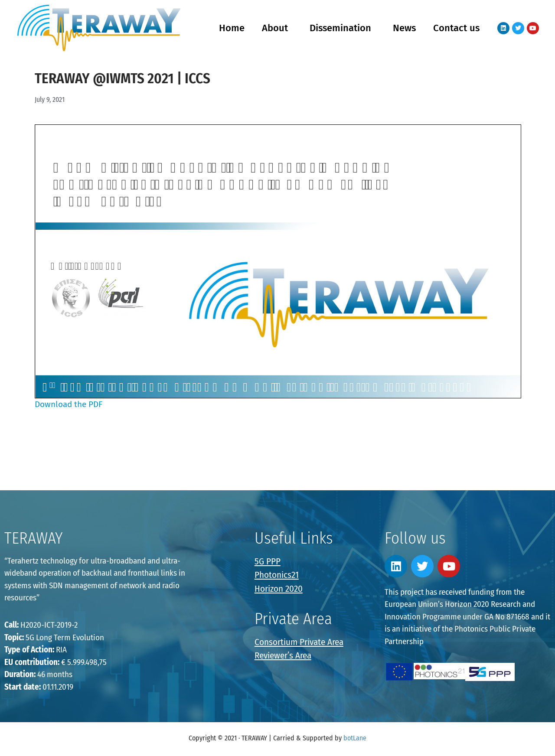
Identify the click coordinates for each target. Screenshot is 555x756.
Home (232, 28)
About (277, 28)
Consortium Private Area (299, 642)
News (404, 28)
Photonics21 (277, 575)
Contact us (456, 28)
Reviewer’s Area (283, 655)
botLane (355, 738)
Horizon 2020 (279, 589)
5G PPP (268, 561)
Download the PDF (69, 404)
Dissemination (343, 28)
